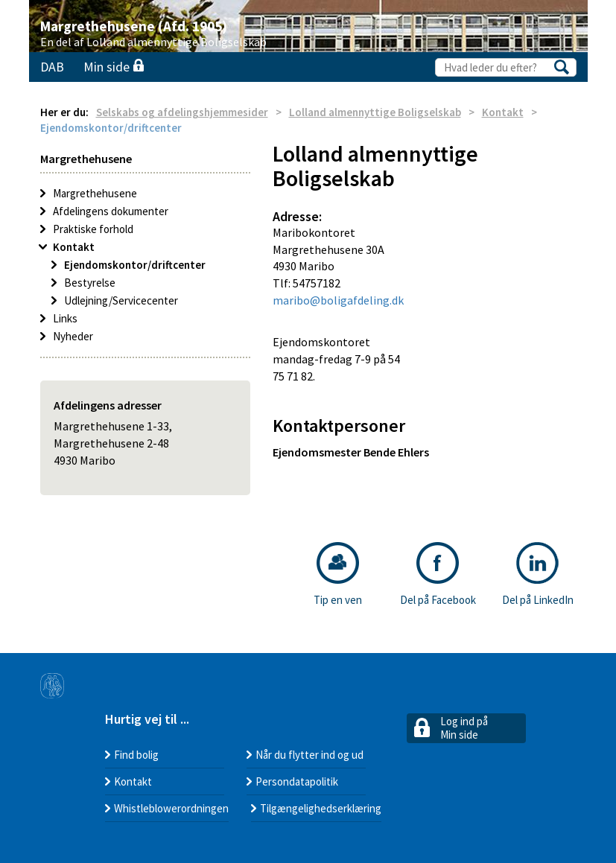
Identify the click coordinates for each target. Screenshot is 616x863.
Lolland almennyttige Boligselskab (375, 112)
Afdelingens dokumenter (111, 211)
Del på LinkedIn (538, 574)
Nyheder (73, 336)
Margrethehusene (95, 193)
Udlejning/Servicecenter (121, 300)
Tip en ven (338, 574)
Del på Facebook (438, 574)
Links (65, 318)
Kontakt (503, 112)
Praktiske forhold (93, 229)
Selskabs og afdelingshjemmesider (182, 112)
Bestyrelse (90, 283)
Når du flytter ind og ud (309, 755)
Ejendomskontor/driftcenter (135, 265)
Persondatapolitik (297, 781)
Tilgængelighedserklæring (321, 808)
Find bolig (136, 755)
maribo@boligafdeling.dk (338, 300)
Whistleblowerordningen (171, 808)
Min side (114, 67)
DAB (52, 67)
